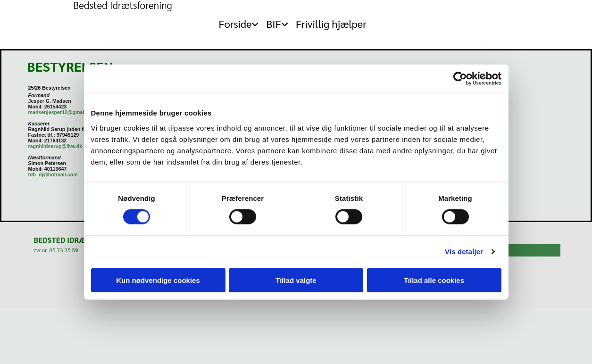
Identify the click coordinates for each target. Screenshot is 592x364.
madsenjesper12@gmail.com (63, 112)
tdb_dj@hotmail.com (53, 174)
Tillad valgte (296, 280)
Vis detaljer (464, 252)
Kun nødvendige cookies (158, 280)
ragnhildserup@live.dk (55, 146)
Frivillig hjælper (331, 24)
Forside (235, 24)
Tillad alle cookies (434, 280)
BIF (273, 24)
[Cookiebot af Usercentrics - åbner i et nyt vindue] (460, 79)
